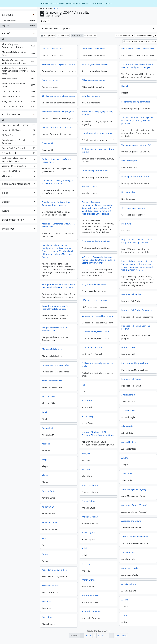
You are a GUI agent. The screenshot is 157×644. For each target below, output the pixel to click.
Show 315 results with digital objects (140, 41)
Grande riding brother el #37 (78, 173)
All (3, 39)
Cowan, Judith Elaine (18, 131)
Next (124, 636)
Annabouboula (111, 554)
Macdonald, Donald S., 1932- (18, 126)
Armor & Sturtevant (74, 597)
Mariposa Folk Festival (131, 294)
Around (108, 602)
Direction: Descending (145, 36)
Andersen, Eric (82, 509)
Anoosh (79, 556)
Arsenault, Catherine (74, 613)
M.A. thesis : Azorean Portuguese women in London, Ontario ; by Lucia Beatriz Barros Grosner (98, 262)
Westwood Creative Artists (18, 166)
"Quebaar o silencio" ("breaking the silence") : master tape (75, 182)
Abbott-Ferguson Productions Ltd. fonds (18, 46)
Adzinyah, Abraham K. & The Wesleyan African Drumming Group (81, 435)
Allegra (108, 460)
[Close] (154, 4)
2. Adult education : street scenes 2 (81, 136)
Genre (6, 211)
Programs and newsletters (94, 286)
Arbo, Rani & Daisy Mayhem (88, 572)
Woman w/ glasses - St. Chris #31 (136, 145)
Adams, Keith (82, 430)
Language (7, 15)
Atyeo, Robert (82, 619)
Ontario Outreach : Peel (53, 49)
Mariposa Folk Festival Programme (104, 312)
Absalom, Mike (82, 398)
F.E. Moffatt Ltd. (18, 154)
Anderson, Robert (84, 524)
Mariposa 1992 (111, 349)
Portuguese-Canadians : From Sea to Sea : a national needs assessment (59, 287)
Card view (77, 36)
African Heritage (112, 444)
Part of (6, 33)
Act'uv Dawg (70, 418)
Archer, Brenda (72, 581)
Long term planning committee (136, 102)
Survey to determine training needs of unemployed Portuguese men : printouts (138, 120)
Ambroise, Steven (73, 487)
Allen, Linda (70, 471)
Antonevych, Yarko (113, 570)
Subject (6, 202)
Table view (90, 36)
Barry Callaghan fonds (18, 102)
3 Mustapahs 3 (111, 397)
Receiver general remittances (95, 64)
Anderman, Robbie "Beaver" (117, 507)
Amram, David (82, 493)
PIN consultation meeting (76, 83)
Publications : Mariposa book (118, 365)
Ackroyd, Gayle (111, 412)
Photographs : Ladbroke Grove (96, 243)
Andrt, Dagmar (72, 534)
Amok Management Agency (117, 491)
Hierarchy (63, 36)
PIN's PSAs (126, 224)
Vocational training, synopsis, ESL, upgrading (80, 116)
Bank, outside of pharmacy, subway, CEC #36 (81, 153)
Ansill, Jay (69, 566)
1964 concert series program (95, 302)
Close (55, 8)
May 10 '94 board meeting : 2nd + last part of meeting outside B (137, 241)
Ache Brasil (70, 402)
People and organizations (16, 184)
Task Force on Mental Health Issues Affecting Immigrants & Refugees (137, 66)
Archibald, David (112, 586)
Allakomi (80, 446)
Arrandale (80, 603)
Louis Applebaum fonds (18, 107)
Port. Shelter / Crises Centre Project (138, 49)
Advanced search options (56, 28)
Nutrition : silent (129, 192)
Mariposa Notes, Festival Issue (95, 334)
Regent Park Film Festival (18, 149)
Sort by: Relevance (124, 36)
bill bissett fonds (18, 79)
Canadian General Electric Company (18, 142)
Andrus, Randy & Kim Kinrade (118, 538)
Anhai (68, 550)
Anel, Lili (79, 540)
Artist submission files (86, 383)
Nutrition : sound (73, 189)
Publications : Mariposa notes (89, 367)
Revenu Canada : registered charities (59, 64)
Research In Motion (18, 171)
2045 (117, 636)
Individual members (74, 98)
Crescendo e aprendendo (133, 208)
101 (67, 386)
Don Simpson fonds (18, 92)
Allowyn (79, 477)
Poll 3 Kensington (129, 161)
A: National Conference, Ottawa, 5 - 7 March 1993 (75, 225)
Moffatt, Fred (18, 136)
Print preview (48, 36)
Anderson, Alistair (73, 518)
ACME (78, 414)
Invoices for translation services (73, 127)
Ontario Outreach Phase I (93, 49)
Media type (8, 229)
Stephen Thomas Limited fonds (18, 85)
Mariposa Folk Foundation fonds (18, 54)
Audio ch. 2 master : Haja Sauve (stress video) (73, 160)
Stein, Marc (18, 176)
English (18, 26)
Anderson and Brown (114, 523)
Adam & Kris (110, 428)
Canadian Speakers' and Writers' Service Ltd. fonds (18, 61)
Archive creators (11, 114)
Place (5, 193)
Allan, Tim (69, 455)
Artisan (108, 617)
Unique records (18, 21)
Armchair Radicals (84, 587)
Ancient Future (72, 502)
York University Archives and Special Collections (18, 159)
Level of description (13, 220)
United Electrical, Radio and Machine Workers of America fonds (18, 71)
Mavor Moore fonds (18, 97)
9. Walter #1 (64, 143)
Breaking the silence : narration (136, 176)
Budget (125, 86)
